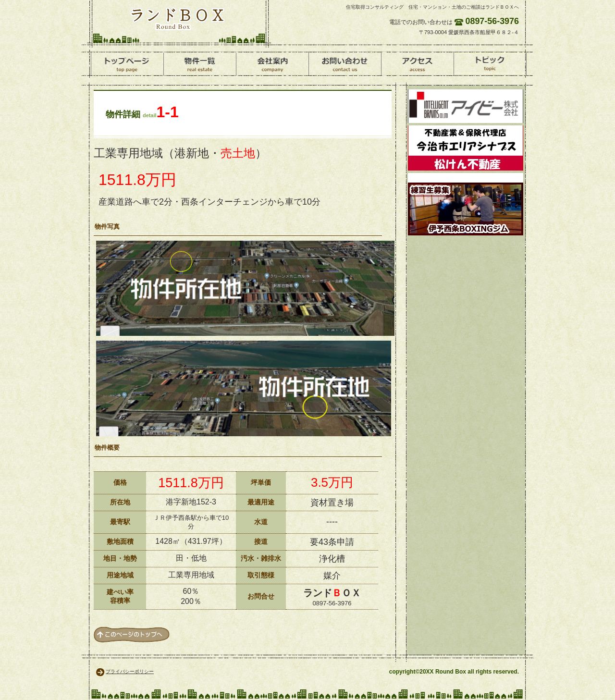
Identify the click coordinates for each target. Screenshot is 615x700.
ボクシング (466, 204)
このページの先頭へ (132, 635)
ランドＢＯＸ (178, 18)
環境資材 (466, 106)
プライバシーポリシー (130, 671)
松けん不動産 (466, 148)
